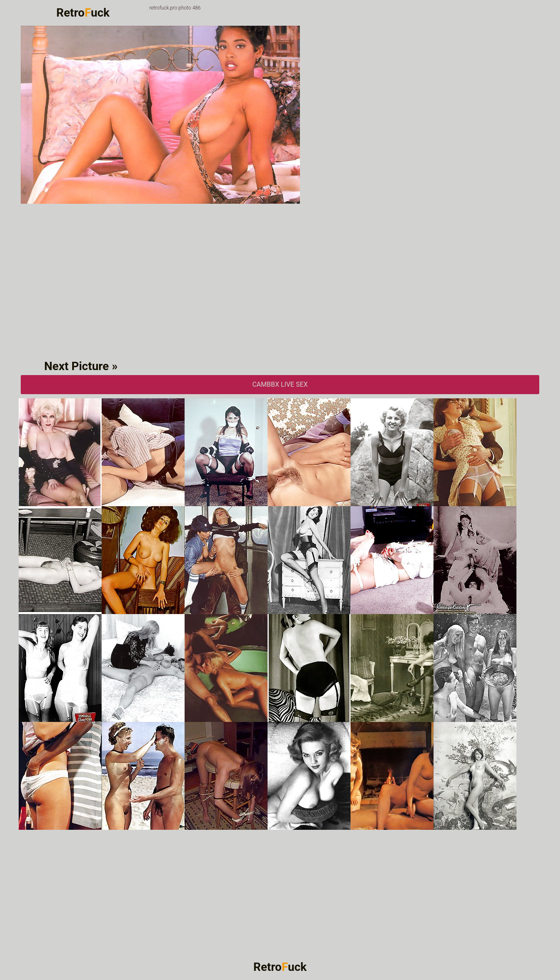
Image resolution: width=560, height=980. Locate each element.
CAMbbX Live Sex (280, 384)
